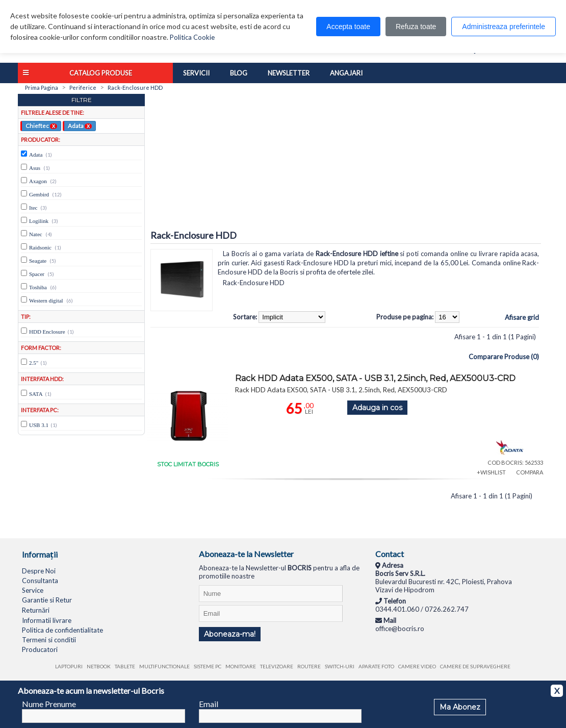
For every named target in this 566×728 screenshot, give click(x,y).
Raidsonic (40, 247)
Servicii (196, 73)
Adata (80, 125)
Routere (309, 666)
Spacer (37, 274)
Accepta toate (348, 27)
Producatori (40, 649)
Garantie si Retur (47, 600)
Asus (35, 168)
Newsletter (289, 73)
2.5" (34, 363)
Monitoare (241, 666)
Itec (33, 208)
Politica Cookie (192, 37)
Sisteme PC (208, 666)
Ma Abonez (460, 707)
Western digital (46, 300)
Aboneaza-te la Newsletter (246, 554)
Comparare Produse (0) (504, 357)
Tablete (125, 666)
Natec (36, 234)
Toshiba (38, 287)
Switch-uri (340, 666)
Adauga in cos (377, 408)
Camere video (417, 666)
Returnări (36, 610)
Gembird (39, 194)
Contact (390, 554)
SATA (36, 394)
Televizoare (277, 666)
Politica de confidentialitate (62, 630)
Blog (239, 73)
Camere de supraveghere (475, 666)
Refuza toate (416, 27)
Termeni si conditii (49, 640)
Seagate (38, 261)
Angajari (346, 73)
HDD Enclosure (47, 332)
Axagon (38, 181)
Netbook (99, 666)
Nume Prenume (49, 704)
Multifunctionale (164, 666)
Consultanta (40, 581)
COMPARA (530, 472)
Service (33, 590)
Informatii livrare (47, 620)
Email (209, 704)
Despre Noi (39, 571)
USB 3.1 (39, 425)
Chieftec (41, 125)
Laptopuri (69, 666)
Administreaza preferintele (504, 27)
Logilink (39, 221)
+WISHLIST (491, 472)
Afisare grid (522, 317)
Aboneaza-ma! (230, 634)
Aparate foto (376, 666)
